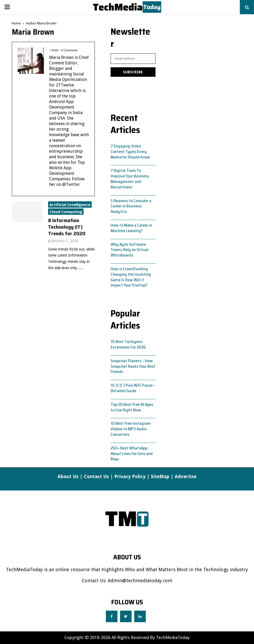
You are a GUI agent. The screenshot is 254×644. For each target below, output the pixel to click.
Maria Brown (47, 23)
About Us (68, 476)
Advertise (186, 476)
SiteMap (160, 476)
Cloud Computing (66, 212)
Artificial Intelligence (70, 205)
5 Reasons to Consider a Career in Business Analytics (131, 206)
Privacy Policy (130, 476)
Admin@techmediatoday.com (140, 581)
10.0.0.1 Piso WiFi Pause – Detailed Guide (133, 388)
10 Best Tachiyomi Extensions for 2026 (128, 344)
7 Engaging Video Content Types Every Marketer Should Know (130, 152)
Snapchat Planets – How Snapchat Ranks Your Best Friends (133, 366)
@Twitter (71, 184)
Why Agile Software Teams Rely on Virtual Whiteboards (129, 250)
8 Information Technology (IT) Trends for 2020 (67, 227)
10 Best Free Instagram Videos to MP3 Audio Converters (131, 429)
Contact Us (96, 476)
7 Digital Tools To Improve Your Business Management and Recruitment (130, 179)
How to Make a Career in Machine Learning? (131, 228)
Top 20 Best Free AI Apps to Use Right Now (132, 407)
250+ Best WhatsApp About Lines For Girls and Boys (132, 454)
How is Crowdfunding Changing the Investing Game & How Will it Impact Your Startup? (131, 277)
